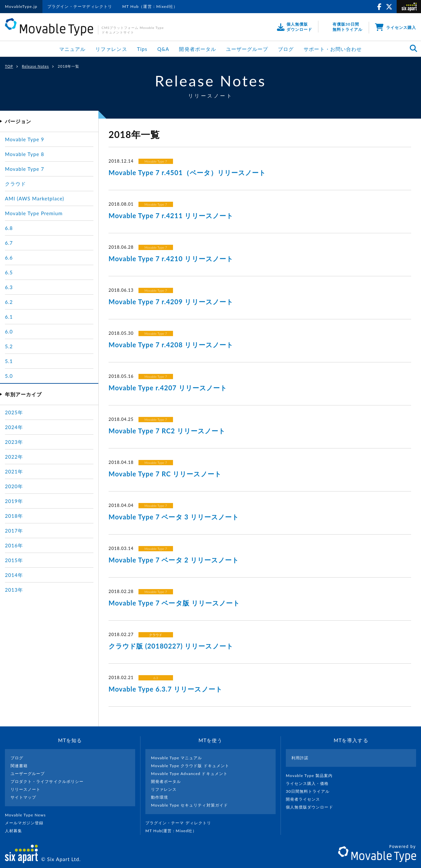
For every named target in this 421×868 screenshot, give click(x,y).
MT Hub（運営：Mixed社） (150, 6)
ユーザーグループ (247, 49)
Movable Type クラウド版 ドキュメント (190, 766)
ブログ (286, 49)
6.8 (9, 228)
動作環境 (160, 797)
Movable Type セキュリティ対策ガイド (189, 805)
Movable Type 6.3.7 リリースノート (165, 689)
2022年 (14, 457)
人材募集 (16, 831)
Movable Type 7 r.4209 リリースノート (171, 302)
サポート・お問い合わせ (333, 49)
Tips (142, 49)
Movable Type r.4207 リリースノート (168, 388)
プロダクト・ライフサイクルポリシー (47, 781)
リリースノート (25, 789)
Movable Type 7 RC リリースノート (165, 474)
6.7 (9, 243)
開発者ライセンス (306, 799)
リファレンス (111, 49)
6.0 (9, 331)
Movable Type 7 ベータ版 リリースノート (174, 603)
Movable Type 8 (25, 154)
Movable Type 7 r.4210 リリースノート (171, 259)
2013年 (14, 590)
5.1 (9, 361)
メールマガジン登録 (27, 823)
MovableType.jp (21, 6)
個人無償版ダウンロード (312, 807)
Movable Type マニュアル (177, 758)
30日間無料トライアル (310, 791)
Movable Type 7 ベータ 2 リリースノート (174, 560)
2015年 (14, 560)
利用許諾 (300, 758)
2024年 (14, 427)
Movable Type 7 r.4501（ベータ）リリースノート (187, 172)
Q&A (163, 49)
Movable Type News (28, 815)
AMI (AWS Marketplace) (35, 198)
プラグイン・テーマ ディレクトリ (181, 823)
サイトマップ (23, 797)
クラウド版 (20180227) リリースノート (171, 646)
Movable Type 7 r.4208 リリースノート (171, 345)
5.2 (9, 346)
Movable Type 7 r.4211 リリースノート (171, 216)
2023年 (14, 442)
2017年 (14, 531)
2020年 (14, 486)
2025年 (14, 412)
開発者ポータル (197, 49)
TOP (9, 66)
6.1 (9, 317)
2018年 (14, 516)
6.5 (9, 272)
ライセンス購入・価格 (310, 783)
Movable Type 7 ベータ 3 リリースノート (174, 517)
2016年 (14, 545)
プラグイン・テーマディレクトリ (80, 6)
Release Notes (36, 66)
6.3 (156, 678)
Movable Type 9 (25, 139)
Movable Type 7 (156, 161)
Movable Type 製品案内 (312, 776)
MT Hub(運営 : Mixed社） (174, 831)
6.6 (9, 258)
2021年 (14, 471)
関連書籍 (19, 766)
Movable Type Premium (34, 213)
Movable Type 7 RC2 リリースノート (167, 431)
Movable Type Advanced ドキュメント (189, 774)
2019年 (14, 501)
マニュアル (72, 49)
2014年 (14, 575)
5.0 (9, 376)
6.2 (9, 302)
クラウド (156, 635)
